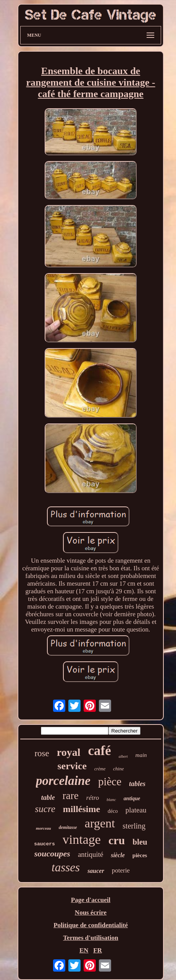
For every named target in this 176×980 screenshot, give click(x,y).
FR (98, 950)
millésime (82, 809)
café (99, 751)
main (141, 755)
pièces (140, 855)
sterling (134, 826)
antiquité (90, 854)
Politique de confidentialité (91, 925)
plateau (136, 810)
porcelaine (63, 781)
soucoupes (52, 854)
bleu (140, 842)
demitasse (68, 827)
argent (100, 823)
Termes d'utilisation (90, 938)
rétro (93, 798)
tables (137, 784)
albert (123, 756)
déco (113, 811)
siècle (118, 855)
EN (84, 950)
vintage (82, 839)
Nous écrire (91, 912)
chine (118, 769)
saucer (96, 871)
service (72, 766)
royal (69, 752)
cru (117, 840)
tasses (66, 867)
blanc (111, 799)
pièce (110, 781)
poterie (121, 870)
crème (100, 769)
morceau (44, 828)
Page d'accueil (91, 900)
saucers (44, 844)
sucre (45, 809)
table (48, 798)
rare (71, 796)
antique (132, 798)
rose (42, 753)
